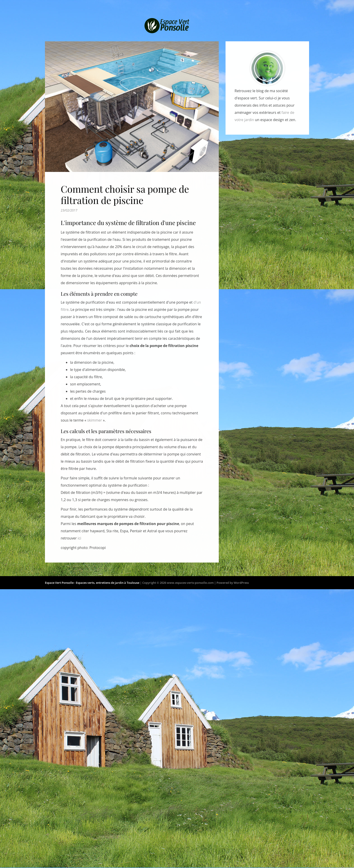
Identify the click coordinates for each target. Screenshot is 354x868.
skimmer (94, 416)
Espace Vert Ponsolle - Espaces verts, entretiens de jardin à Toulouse (92, 584)
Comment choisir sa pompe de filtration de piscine (125, 191)
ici (79, 534)
